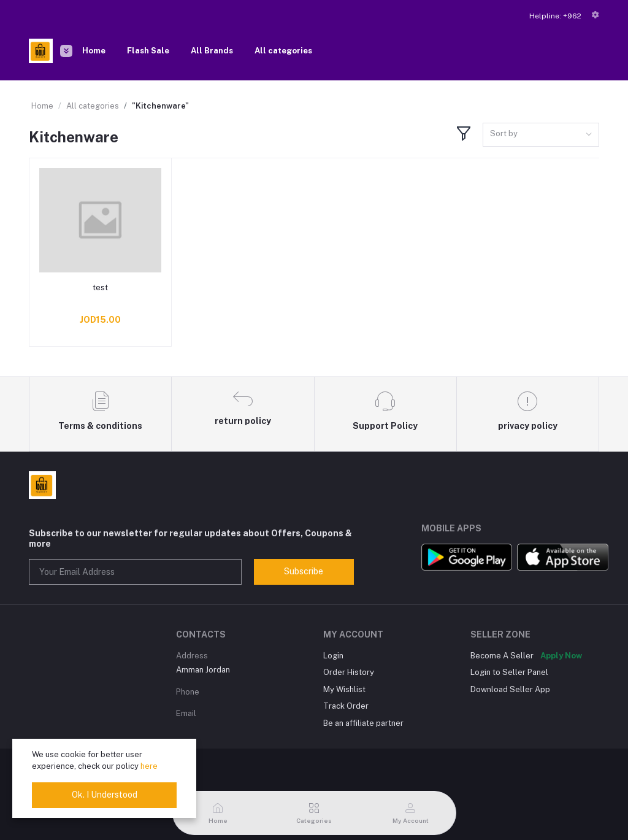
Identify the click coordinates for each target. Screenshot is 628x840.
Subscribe (304, 571)
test (100, 287)
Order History (349, 672)
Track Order (346, 706)
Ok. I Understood (105, 795)
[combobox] (541, 135)
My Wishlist (344, 689)
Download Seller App (510, 689)
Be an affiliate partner (363, 723)
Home (94, 51)
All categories (283, 51)
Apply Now (561, 656)
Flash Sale (148, 51)
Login (333, 656)
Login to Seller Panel (509, 672)
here (149, 766)
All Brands (212, 51)
